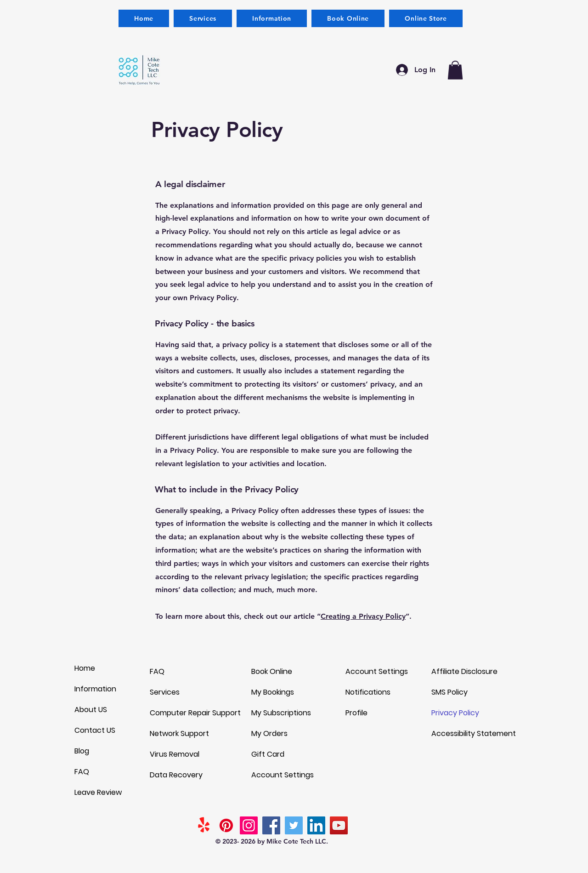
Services (165, 692)
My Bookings (273, 692)
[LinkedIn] (316, 825)
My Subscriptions (281, 713)
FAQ (82, 772)
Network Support (179, 733)
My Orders (269, 733)
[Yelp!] (204, 825)
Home (85, 668)
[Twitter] (294, 825)
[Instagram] (249, 825)
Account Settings (283, 775)
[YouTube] (339, 825)
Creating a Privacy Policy (363, 616)
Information (95, 689)
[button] (272, 18)
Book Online (272, 671)
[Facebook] (271, 825)
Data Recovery (176, 775)
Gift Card (268, 754)
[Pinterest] (226, 825)
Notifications (368, 692)
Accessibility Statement (471, 733)
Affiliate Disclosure (464, 671)
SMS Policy (449, 692)
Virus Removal (175, 754)
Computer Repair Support (195, 713)
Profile (356, 713)
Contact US (95, 730)
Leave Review (98, 792)
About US (91, 710)
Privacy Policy (455, 713)
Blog (82, 751)
